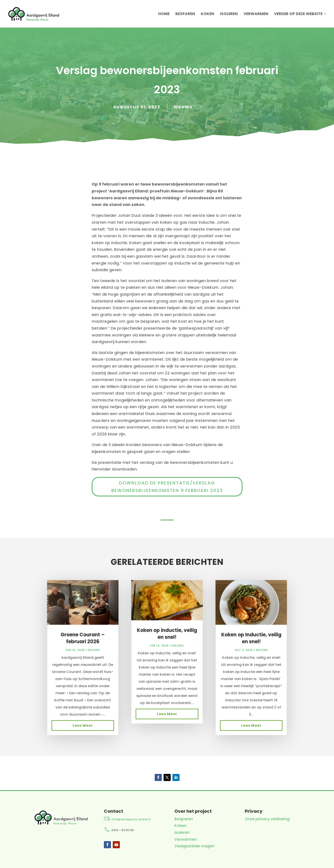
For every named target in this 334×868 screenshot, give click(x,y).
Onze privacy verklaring (267, 819)
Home (164, 14)
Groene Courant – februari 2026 (83, 643)
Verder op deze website (298, 14)
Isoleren (229, 14)
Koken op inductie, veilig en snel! (167, 639)
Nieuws (183, 107)
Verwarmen (256, 14)
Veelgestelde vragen (195, 846)
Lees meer (83, 731)
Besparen (185, 14)
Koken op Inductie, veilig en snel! (251, 643)
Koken (208, 14)
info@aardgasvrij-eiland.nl (131, 819)
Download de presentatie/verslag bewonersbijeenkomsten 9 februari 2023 (167, 487)
